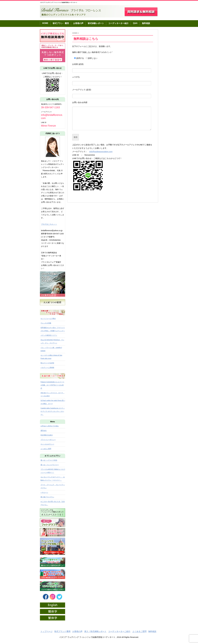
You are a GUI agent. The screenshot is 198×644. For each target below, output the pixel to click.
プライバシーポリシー (48, 440)
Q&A (135, 23)
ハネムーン (44, 492)
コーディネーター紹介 (118, 23)
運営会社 (44, 431)
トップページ (46, 631)
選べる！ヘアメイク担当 (49, 460)
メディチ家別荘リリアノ (49, 335)
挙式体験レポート (96, 23)
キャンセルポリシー (47, 444)
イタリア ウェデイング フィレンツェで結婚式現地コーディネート (59, 2)
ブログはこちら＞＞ (49, 224)
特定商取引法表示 (47, 435)
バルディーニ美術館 (47, 368)
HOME (45, 23)
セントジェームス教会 (48, 319)
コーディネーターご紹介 (119, 631)
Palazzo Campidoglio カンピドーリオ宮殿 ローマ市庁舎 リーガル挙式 (52, 385)
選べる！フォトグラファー (50, 465)
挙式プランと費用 (62, 631)
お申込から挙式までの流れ (50, 426)
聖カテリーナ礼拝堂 (47, 363)
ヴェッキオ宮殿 (46, 323)
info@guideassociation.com (101, 151)
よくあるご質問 (46, 449)
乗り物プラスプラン (47, 497)
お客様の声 (78, 23)
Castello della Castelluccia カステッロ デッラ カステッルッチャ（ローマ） (53, 411)
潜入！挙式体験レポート (95, 631)
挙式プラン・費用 (61, 23)
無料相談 (146, 23)
